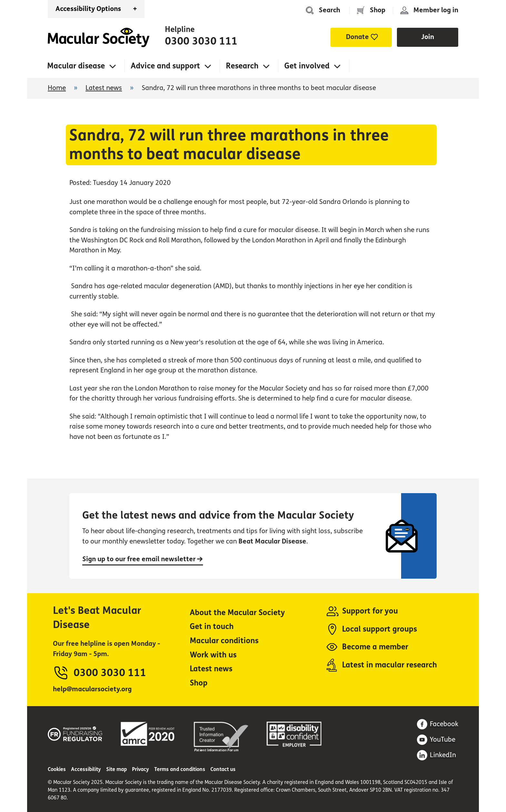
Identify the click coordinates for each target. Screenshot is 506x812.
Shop (378, 10)
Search (329, 10)
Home (99, 37)
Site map (116, 769)
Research (242, 66)
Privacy (141, 769)
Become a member (375, 647)
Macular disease (76, 66)
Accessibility (86, 769)
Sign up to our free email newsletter (143, 559)
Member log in (436, 10)
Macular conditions (224, 641)
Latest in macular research (390, 665)
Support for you (370, 611)
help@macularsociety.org (92, 689)
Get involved (307, 66)
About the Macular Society (237, 613)
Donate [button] (357, 37)
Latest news (104, 88)
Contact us (223, 769)
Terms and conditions (180, 769)
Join (428, 37)
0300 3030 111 (201, 41)
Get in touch (212, 627)
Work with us (213, 655)
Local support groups (379, 629)
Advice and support (165, 66)
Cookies (57, 769)
